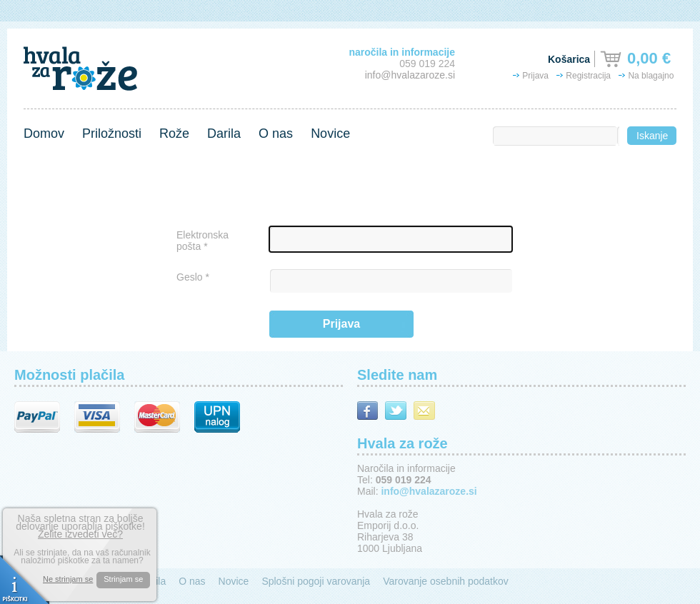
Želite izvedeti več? (80, 534)
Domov (44, 134)
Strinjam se (123, 579)
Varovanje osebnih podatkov (446, 581)
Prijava (341, 324)
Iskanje (652, 136)
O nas (276, 134)
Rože (174, 134)
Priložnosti (112, 134)
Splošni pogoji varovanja (316, 581)
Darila (224, 134)
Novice (330, 134)
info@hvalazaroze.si (410, 75)
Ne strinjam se (68, 579)
